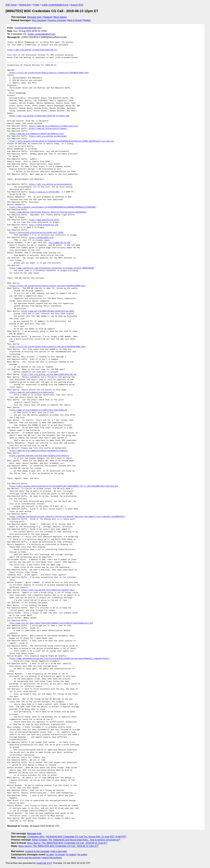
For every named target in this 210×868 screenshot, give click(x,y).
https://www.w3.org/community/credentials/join (53, 126)
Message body (34, 17)
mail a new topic (59, 851)
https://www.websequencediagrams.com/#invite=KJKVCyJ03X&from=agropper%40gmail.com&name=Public (59, 659)
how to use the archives (29, 858)
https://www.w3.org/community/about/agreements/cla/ (37, 134)
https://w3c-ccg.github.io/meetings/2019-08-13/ (32, 50)
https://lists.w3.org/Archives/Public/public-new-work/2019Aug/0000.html (47, 286)
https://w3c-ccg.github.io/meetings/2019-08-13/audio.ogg (39, 116)
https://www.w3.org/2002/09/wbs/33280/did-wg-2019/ (48, 311)
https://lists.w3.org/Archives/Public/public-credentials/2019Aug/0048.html (49, 73)
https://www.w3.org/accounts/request (48, 129)
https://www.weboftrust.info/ (44, 220)
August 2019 (77, 5)
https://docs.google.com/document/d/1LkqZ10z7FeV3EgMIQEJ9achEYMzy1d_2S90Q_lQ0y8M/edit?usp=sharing (62, 141)
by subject (71, 855)
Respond (48, 17)
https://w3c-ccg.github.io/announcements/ (51, 184)
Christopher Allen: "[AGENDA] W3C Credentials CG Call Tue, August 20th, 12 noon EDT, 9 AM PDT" (77, 837)
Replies (87, 20)
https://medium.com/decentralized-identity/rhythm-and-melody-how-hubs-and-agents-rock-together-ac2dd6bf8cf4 (67, 517)
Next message (39, 20)
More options (60, 17)
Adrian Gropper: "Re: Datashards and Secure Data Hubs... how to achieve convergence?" (76, 840)
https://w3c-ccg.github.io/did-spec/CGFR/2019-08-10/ (49, 375)
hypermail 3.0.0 (44, 863)
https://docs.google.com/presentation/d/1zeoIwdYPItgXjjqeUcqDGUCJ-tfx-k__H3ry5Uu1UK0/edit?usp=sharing (64, 486)
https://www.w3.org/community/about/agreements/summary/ (39, 451)
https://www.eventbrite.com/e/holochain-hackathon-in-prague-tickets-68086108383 (52, 268)
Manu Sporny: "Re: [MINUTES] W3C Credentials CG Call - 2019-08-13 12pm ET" (67, 843)
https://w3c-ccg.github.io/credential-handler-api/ (48, 590)
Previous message (57, 20)
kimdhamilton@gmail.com (28, 28)
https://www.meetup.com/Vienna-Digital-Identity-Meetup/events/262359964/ (48, 212)
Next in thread (75, 20)
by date (50, 855)
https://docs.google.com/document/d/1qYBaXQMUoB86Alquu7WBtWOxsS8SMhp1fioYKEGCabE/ (53, 207)
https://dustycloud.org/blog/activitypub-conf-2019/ (37, 233)
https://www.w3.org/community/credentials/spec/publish (38, 410)
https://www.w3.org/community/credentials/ (32, 392)
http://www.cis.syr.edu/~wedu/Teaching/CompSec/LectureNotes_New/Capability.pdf (51, 623)
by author (83, 855)
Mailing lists (25, 5)
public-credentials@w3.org (55, 5)
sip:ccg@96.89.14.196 (59, 243)
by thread (60, 855)
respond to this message (37, 851)
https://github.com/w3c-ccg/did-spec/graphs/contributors (39, 456)
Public (36, 5)
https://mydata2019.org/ (41, 238)
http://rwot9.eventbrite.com (44, 225)
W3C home (11, 5)
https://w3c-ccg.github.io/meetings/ (48, 136)
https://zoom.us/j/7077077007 (44, 192)
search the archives (52, 858)
